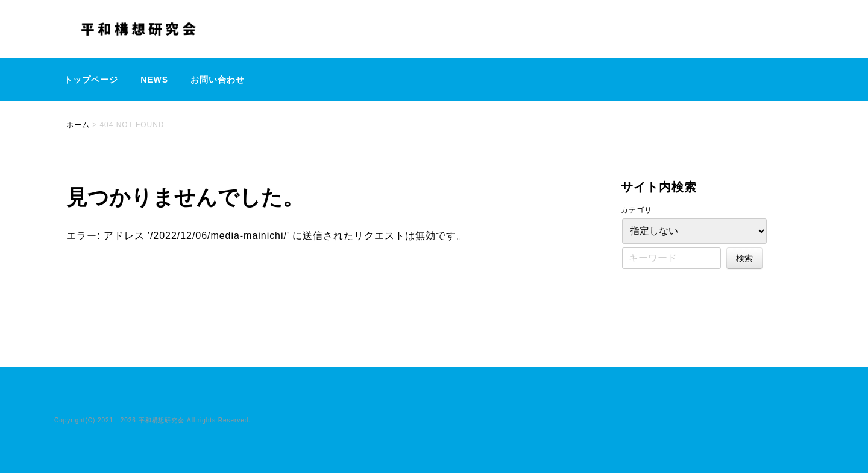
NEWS (154, 80)
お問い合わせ (218, 80)
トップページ (91, 80)
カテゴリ (637, 210)
